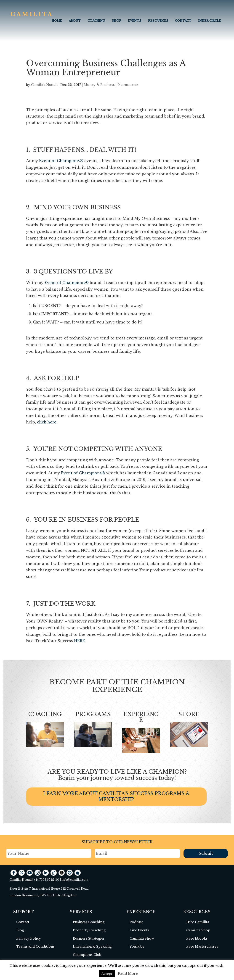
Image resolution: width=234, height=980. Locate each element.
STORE (189, 714)
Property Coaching (89, 930)
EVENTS (135, 21)
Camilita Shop (198, 930)
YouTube (137, 946)
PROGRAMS (93, 714)
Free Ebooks (197, 938)
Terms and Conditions (35, 946)
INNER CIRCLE (210, 21)
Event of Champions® (61, 161)
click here (47, 422)
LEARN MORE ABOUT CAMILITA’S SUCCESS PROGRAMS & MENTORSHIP (116, 796)
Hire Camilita (198, 922)
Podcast (136, 922)
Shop (116, 21)
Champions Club (87, 955)
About (75, 21)
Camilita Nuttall (44, 85)
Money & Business (99, 85)
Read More (128, 973)
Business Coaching (89, 922)
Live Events (139, 930)
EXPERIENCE (141, 717)
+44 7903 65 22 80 (47, 880)
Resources (158, 21)
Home (57, 21)
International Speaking (92, 946)
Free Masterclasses (202, 946)
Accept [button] (107, 974)
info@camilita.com (75, 880)
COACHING (96, 21)
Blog (20, 930)
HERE (80, 641)
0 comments (128, 85)
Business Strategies (89, 938)
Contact (183, 21)
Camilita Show (142, 938)
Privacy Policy (29, 938)
